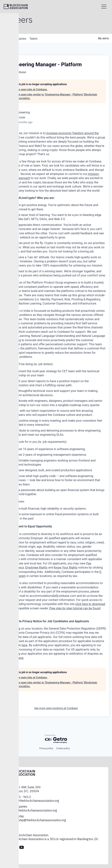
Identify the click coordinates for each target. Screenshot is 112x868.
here (24, 645)
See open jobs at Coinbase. (32, 89)
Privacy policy (46, 748)
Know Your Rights (66, 568)
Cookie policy (63, 748)
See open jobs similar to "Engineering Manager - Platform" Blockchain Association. (56, 96)
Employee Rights (36, 568)
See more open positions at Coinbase (56, 708)
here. (21, 658)
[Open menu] (104, 7)
